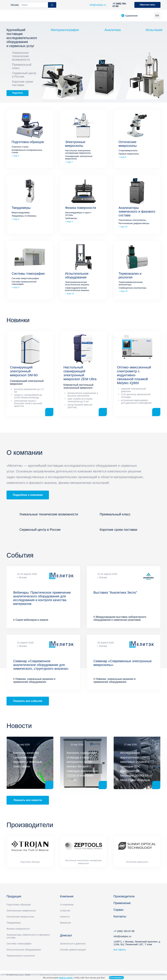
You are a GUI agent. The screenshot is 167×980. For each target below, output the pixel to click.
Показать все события (28, 701)
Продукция (14, 896)
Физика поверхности (80, 208)
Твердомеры (21, 208)
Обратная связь (147, 5)
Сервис (119, 910)
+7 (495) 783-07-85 (120, 5)
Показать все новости (28, 800)
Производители (124, 896)
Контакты (120, 916)
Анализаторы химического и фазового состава (137, 211)
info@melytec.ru (122, 936)
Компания (67, 896)
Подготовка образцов (28, 142)
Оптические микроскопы (128, 144)
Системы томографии (28, 274)
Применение (122, 903)
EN (157, 15)
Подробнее (17, 93)
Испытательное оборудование (77, 275)
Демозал (66, 935)
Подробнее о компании (28, 495)
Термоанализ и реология (130, 275)
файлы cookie (66, 978)
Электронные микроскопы (75, 144)
